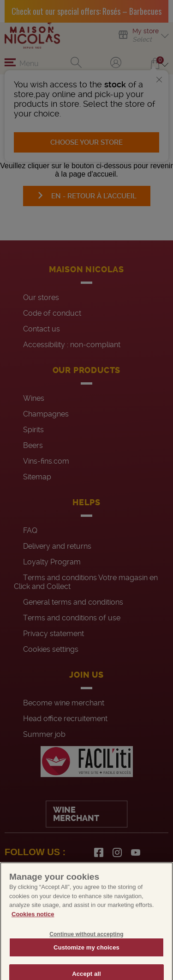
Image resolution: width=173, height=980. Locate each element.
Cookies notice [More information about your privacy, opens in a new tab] (33, 924)
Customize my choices (86, 957)
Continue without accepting (86, 943)
